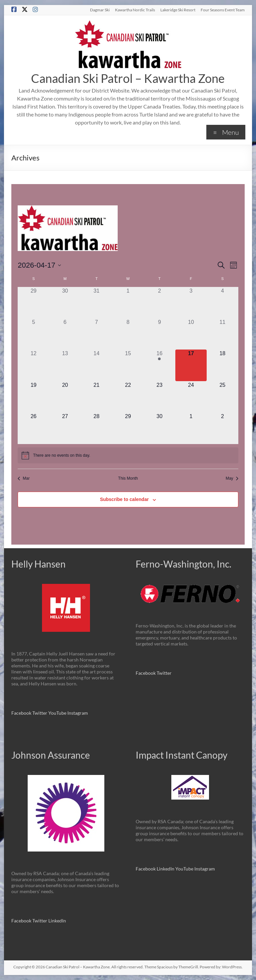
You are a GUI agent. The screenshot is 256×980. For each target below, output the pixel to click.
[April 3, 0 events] (191, 303)
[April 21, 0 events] (96, 397)
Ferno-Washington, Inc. (183, 564)
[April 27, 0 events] (65, 428)
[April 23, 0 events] (159, 397)
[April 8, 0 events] (128, 334)
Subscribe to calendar (124, 499)
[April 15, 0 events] (128, 365)
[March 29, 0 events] (33, 303)
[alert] (128, 455)
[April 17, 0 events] (191, 365)
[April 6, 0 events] (65, 334)
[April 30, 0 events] (159, 428)
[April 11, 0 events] (222, 334)
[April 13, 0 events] (65, 365)
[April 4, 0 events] (222, 303)
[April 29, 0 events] (128, 428)
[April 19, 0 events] (33, 397)
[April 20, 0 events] (65, 397)
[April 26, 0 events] (33, 428)
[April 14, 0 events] (96, 365)
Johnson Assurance (51, 755)
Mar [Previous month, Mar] (24, 478)
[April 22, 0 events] (128, 397)
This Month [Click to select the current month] (128, 478)
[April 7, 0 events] (96, 334)
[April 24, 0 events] (191, 397)
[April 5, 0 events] (33, 334)
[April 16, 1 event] (159, 365)
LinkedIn (57, 921)
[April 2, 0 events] (159, 303)
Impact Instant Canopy (181, 755)
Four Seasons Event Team (223, 10)
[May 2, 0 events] (222, 428)
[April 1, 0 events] (128, 303)
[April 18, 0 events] (222, 365)
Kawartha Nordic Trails (135, 10)
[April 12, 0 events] (33, 365)
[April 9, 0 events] (159, 334)
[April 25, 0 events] (222, 397)
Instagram (78, 713)
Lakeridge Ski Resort (178, 10)
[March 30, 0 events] (65, 303)
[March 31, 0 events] (96, 303)
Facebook (21, 713)
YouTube (58, 713)
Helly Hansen (38, 564)
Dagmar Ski (100, 10)
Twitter (40, 713)
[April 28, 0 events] (96, 428)
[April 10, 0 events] (191, 334)
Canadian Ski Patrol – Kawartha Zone (128, 78)
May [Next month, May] (232, 478)
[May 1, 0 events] (191, 428)
